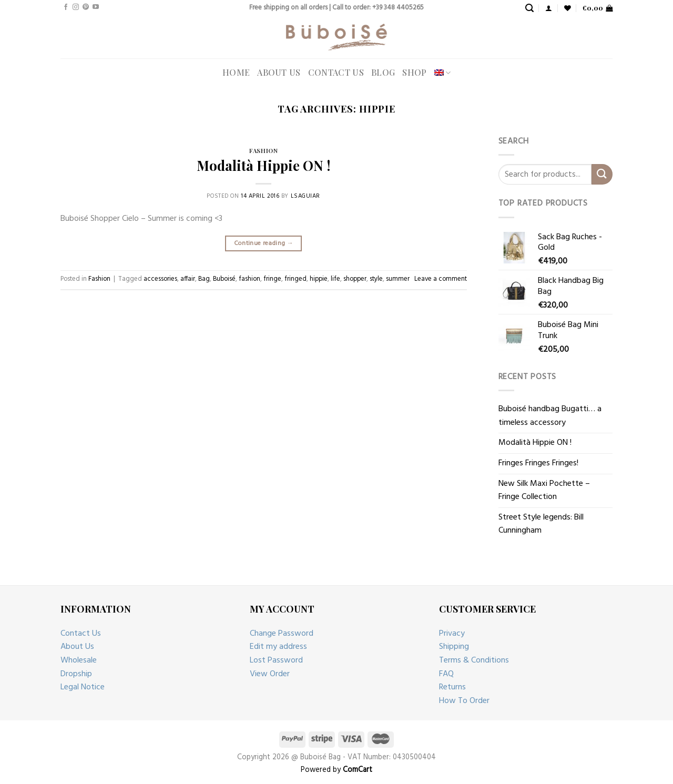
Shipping (454, 647)
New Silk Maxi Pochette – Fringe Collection (544, 491)
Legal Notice (83, 687)
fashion (249, 279)
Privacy (452, 634)
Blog (383, 72)
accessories (160, 279)
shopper (355, 279)
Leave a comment (441, 279)
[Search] (529, 8)
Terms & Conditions (474, 660)
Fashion (263, 151)
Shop (414, 72)
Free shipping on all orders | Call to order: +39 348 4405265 (336, 8)
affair (188, 279)
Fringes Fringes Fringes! (538, 463)
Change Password (282, 634)
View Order (270, 674)
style (376, 279)
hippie (319, 279)
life (335, 279)
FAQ (446, 674)
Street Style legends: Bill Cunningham (541, 524)
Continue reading (264, 243)
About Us (279, 72)
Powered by (336, 770)
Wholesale (79, 660)
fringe (272, 279)
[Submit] (602, 174)
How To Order (464, 701)
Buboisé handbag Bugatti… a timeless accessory (550, 416)
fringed (295, 279)
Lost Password (276, 660)
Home (236, 72)
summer (398, 279)
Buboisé (224, 279)
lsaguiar (305, 196)
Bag (204, 279)
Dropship (76, 674)
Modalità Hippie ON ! (263, 165)
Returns (452, 687)
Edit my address (278, 647)
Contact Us (336, 72)
